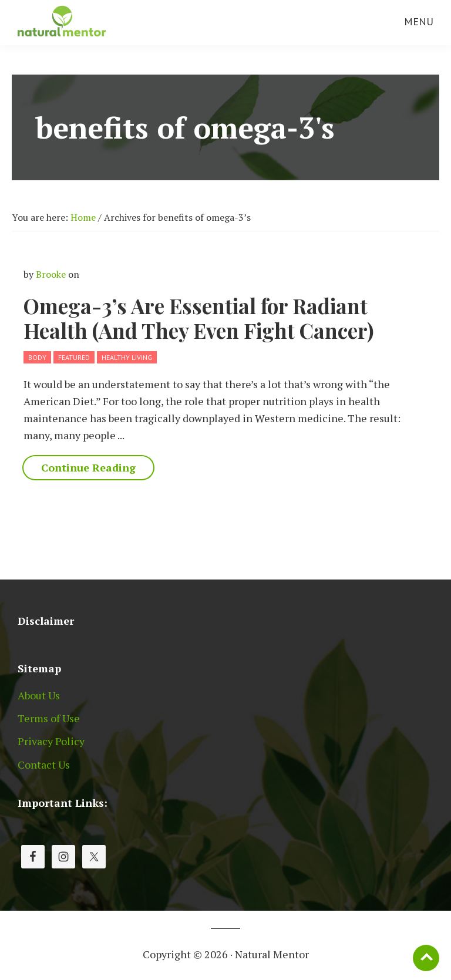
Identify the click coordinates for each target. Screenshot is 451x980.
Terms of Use (49, 718)
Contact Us (44, 765)
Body (37, 357)
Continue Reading (88, 467)
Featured (74, 357)
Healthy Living (127, 357)
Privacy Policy (51, 741)
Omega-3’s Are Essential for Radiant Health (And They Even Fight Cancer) (199, 318)
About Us (39, 695)
